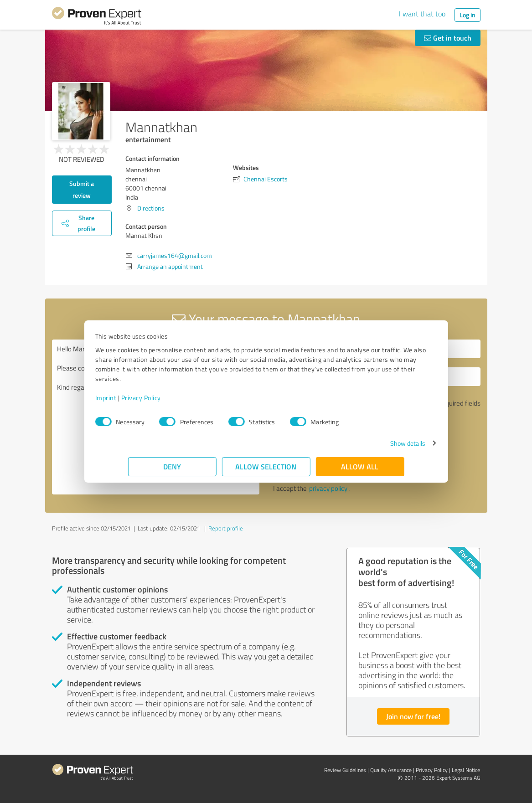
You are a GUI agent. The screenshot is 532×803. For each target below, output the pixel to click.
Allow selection (266, 466)
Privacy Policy (174, 398)
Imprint (139, 398)
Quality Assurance (391, 770)
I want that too (422, 14)
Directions (151, 208)
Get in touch (448, 38)
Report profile (226, 528)
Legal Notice (466, 770)
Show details (374, 443)
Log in (467, 15)
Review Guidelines (345, 770)
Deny (172, 466)
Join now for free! (413, 716)
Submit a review (82, 189)
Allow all (360, 466)
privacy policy (328, 488)
